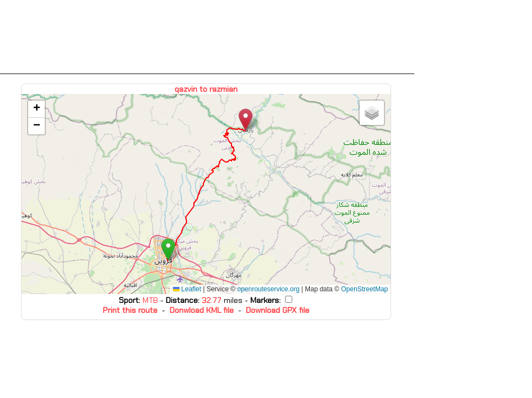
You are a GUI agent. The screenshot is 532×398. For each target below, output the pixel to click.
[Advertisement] (207, 37)
